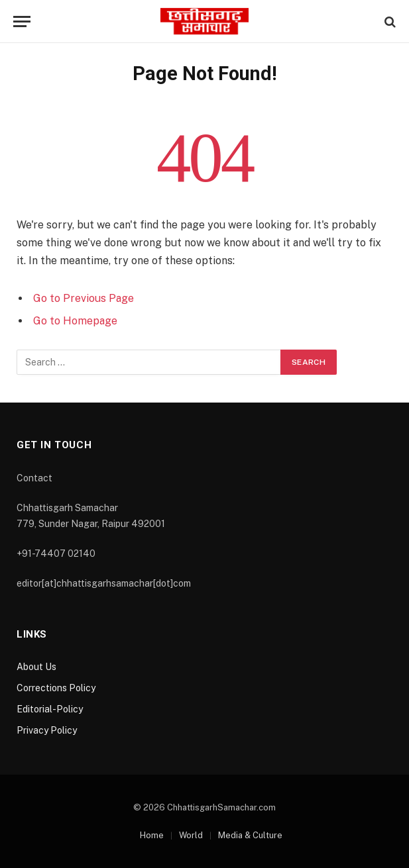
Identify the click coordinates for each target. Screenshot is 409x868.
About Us (36, 667)
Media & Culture (250, 835)
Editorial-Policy (50, 709)
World (191, 835)
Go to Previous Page (84, 298)
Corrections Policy (56, 688)
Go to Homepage (75, 321)
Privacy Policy (47, 730)
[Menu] (22, 22)
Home (152, 835)
